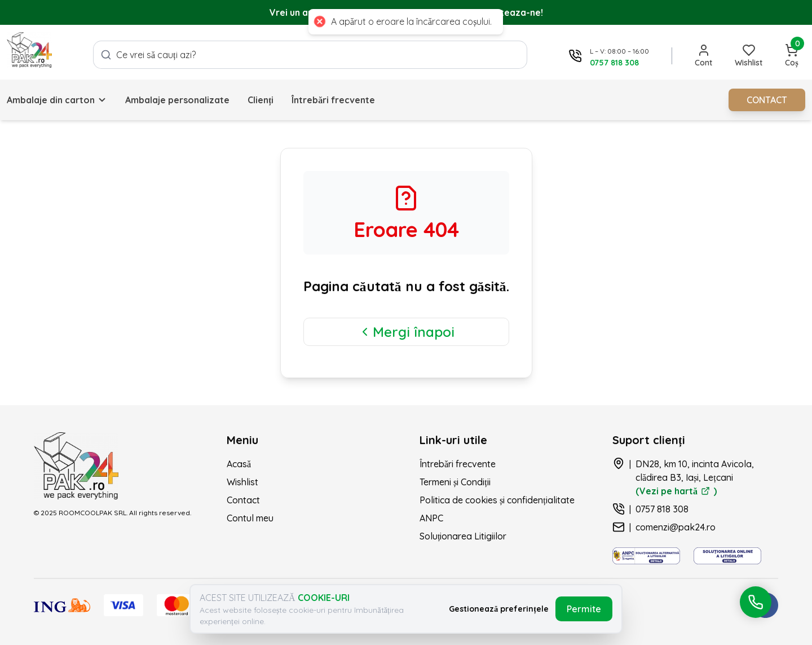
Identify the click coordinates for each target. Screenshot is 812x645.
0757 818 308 (662, 509)
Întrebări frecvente (333, 100)
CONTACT (767, 100)
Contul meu (250, 518)
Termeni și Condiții (455, 482)
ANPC (431, 518)
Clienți (261, 100)
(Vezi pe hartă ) (676, 491)
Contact (243, 500)
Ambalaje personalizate (177, 100)
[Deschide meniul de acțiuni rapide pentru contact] (756, 602)
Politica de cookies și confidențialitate (497, 500)
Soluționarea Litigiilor (463, 536)
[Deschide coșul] (792, 56)
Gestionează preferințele (499, 609)
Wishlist (242, 482)
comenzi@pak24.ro (676, 527)
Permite (584, 609)
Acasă (239, 464)
